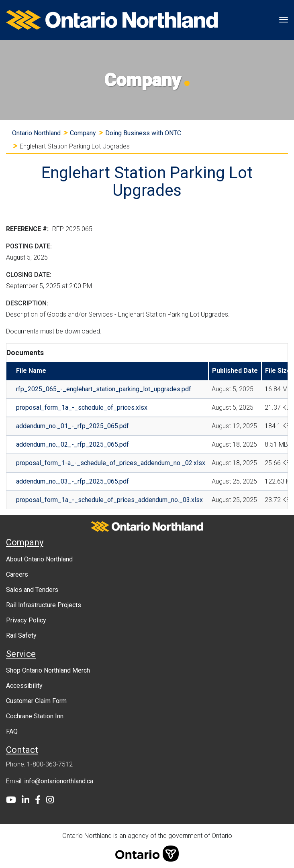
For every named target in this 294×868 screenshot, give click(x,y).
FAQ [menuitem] (12, 731)
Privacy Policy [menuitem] (26, 620)
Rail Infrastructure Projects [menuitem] (44, 605)
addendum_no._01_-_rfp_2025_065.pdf (72, 426)
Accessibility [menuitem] (24, 686)
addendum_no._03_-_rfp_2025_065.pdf (72, 481)
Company (83, 133)
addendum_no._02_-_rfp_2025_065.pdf (72, 444)
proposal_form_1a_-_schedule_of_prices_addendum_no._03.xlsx (109, 500)
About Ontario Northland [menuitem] (39, 559)
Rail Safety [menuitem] (21, 635)
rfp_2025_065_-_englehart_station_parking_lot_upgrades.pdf (104, 389)
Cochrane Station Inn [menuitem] (35, 716)
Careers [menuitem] (17, 574)
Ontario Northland (36, 133)
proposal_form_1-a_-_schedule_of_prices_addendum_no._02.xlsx (111, 463)
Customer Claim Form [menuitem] (36, 701)
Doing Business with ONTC (143, 133)
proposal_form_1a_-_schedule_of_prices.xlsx (82, 408)
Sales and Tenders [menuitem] (32, 590)
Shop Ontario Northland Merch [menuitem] (48, 670)
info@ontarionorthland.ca (59, 781)
